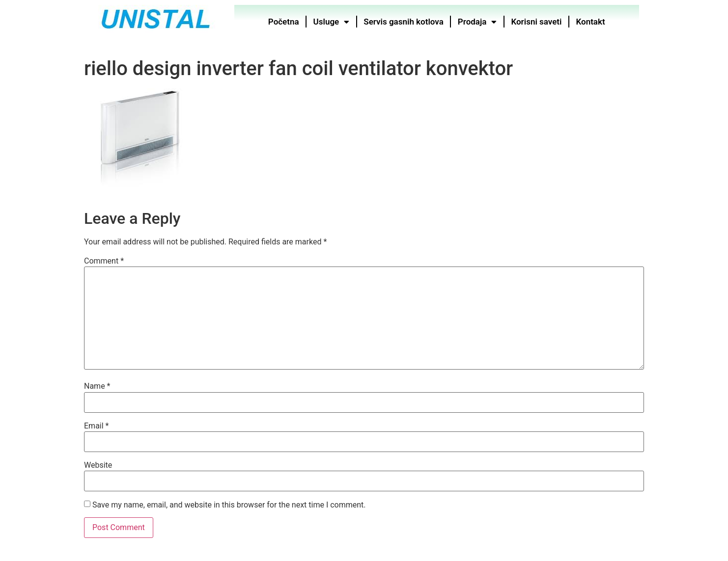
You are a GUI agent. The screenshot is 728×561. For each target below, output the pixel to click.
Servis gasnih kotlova (404, 22)
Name (97, 386)
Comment (104, 261)
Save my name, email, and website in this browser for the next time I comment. (229, 505)
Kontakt (591, 22)
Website (98, 465)
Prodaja (477, 22)
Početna (284, 22)
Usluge (332, 22)
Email (96, 426)
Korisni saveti (537, 22)
